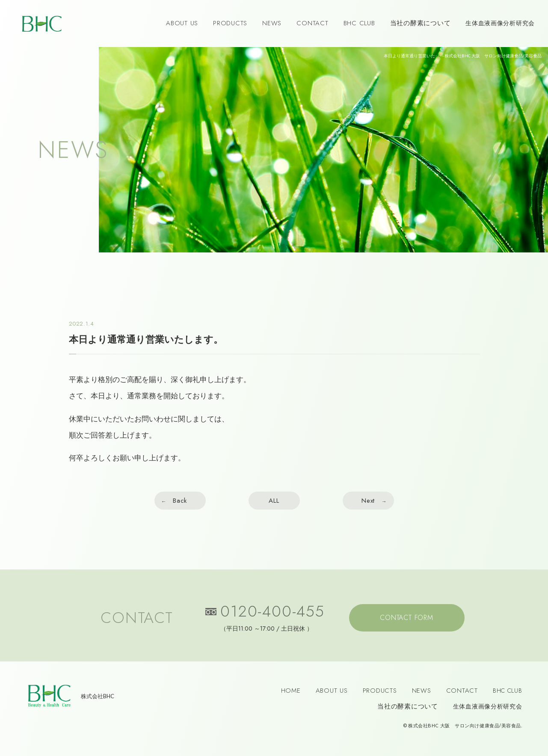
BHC (42, 24)
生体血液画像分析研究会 (500, 23)
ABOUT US (182, 23)
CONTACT (312, 23)
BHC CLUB (359, 23)
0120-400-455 (273, 613)
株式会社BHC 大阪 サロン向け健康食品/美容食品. (465, 725)
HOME (291, 691)
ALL (274, 501)
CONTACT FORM (407, 618)
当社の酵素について (421, 23)
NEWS (272, 23)
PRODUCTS (230, 23)
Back (180, 501)
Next (368, 501)
